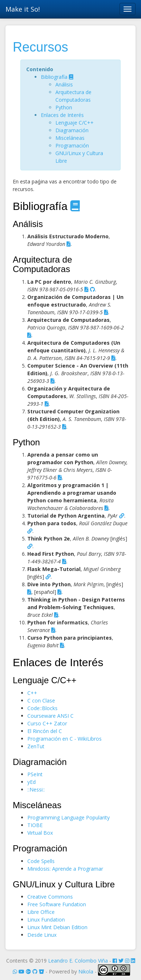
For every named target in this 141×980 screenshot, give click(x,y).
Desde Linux (42, 935)
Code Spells (41, 861)
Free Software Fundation (57, 904)
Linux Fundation (46, 920)
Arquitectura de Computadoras (42, 264)
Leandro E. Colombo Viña (78, 961)
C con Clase (41, 700)
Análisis (64, 84)
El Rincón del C (45, 731)
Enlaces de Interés (62, 115)
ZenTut (36, 746)
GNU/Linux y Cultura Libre (64, 884)
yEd (32, 782)
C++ (32, 693)
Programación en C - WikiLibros (64, 739)
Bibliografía (55, 77)
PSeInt (35, 774)
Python (64, 107)
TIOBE (35, 825)
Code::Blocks (42, 708)
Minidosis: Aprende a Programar (65, 869)
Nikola (86, 971)
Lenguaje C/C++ (75, 123)
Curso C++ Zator (47, 723)
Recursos (40, 47)
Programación (72, 145)
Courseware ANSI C (50, 716)
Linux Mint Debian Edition (57, 927)
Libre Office (41, 912)
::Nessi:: (36, 789)
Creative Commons (50, 897)
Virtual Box (40, 833)
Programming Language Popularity (68, 817)
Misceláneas (70, 138)
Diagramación (72, 130)
